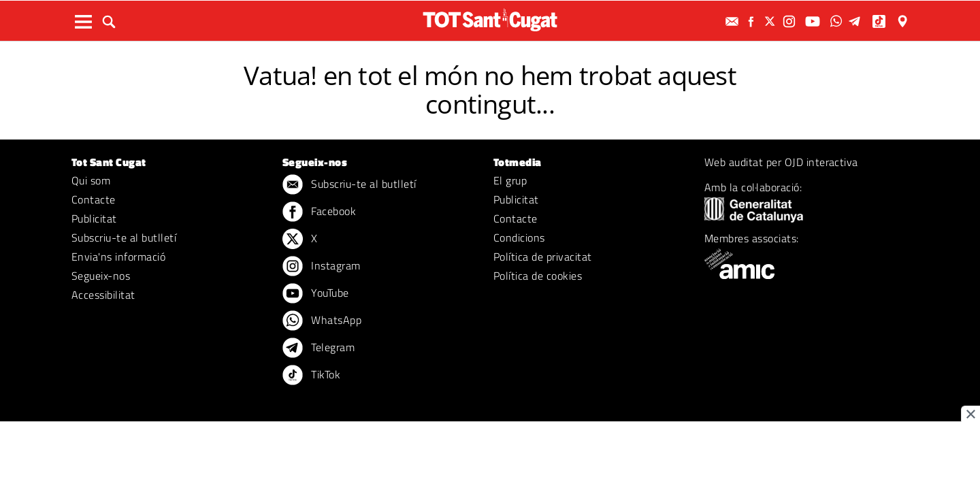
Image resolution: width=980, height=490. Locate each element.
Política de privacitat (543, 257)
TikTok (311, 376)
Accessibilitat (103, 295)
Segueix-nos (101, 276)
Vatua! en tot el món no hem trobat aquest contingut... (490, 89)
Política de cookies (538, 276)
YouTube (316, 294)
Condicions (519, 238)
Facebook (319, 212)
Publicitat (94, 218)
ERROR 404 (490, 53)
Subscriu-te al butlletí (124, 238)
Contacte (94, 199)
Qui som (91, 180)
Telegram (318, 348)
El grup (510, 180)
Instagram (322, 267)
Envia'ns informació (118, 257)
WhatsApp (322, 321)
